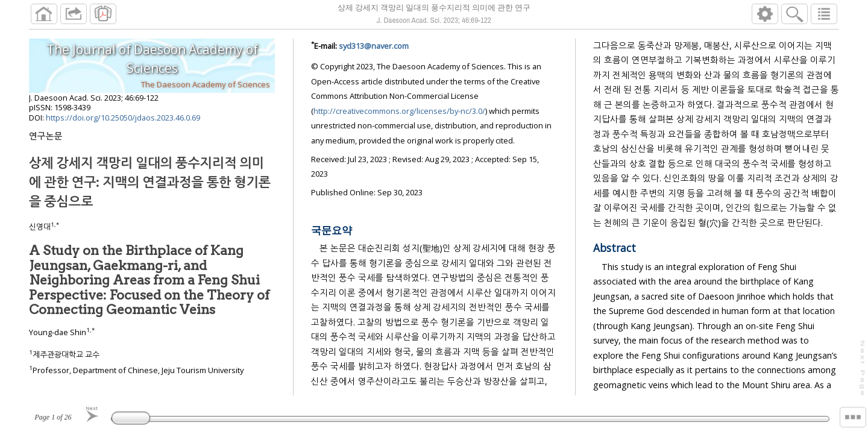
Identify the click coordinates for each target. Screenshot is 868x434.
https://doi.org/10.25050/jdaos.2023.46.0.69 (123, 118)
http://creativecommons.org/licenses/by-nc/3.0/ (399, 111)
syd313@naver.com (374, 46)
